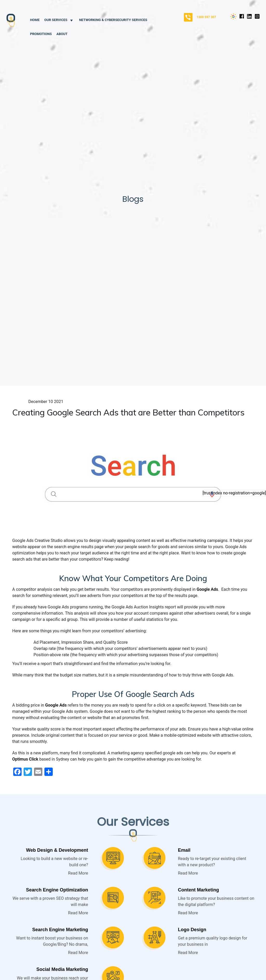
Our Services (59, 20)
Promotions (41, 34)
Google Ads (207, 589)
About (62, 34)
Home (35, 20)
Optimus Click (25, 759)
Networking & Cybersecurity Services (113, 20)
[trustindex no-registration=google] (234, 493)
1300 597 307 (206, 17)
